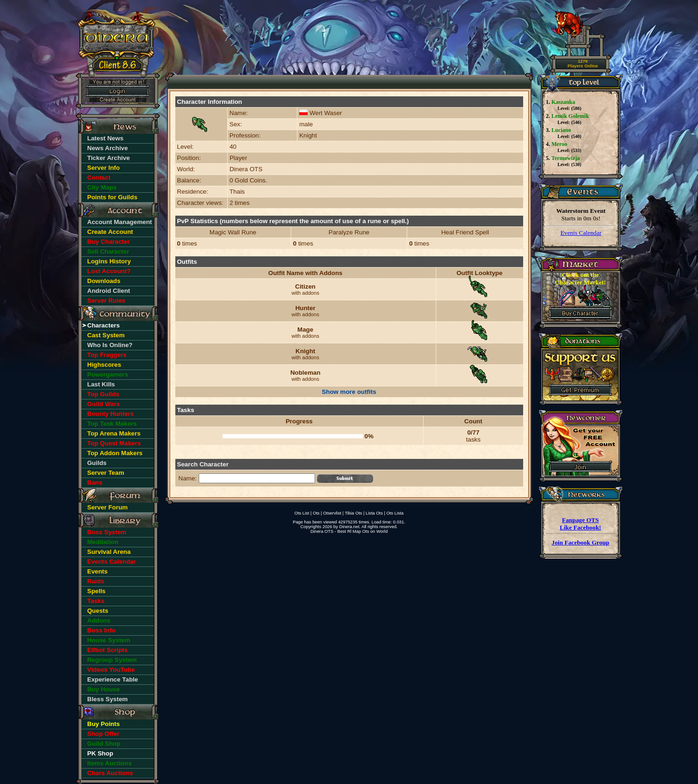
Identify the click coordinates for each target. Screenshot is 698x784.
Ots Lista (395, 513)
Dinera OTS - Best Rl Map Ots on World (349, 531)
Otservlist (332, 513)
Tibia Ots (353, 513)
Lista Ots (374, 513)
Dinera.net (349, 527)
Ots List (302, 513)
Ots (316, 513)
